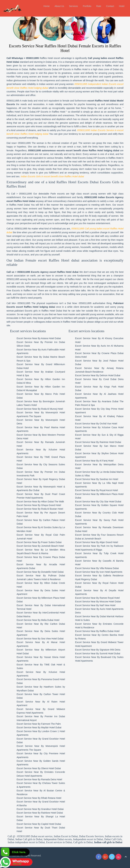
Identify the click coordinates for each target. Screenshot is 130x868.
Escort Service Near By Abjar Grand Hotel (97, 542)
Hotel (122, 6)
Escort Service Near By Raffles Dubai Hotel (97, 631)
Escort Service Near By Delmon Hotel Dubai (98, 375)
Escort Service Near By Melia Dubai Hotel (38, 620)
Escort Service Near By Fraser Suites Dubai (39, 542)
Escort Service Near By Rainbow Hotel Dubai (40, 813)
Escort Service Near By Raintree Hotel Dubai (98, 442)
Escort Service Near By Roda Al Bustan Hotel (40, 509)
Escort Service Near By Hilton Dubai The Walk (40, 502)
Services (73, 6)
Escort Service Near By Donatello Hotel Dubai (40, 572)
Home (46, 6)
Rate (99, 6)
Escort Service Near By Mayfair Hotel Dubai (39, 727)
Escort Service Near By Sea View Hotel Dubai (40, 639)
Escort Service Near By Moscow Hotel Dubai (98, 602)
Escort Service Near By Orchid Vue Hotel (96, 424)
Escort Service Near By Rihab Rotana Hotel (39, 798)
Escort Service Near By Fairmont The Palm (39, 724)
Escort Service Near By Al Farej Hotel (94, 461)
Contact (110, 6)
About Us (59, 6)
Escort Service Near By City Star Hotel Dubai (98, 502)
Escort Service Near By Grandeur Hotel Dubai (40, 809)
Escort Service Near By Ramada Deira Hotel (39, 779)
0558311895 (32, 58)
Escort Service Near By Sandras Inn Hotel (97, 479)
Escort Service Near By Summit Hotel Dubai (98, 653)
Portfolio (87, 6)
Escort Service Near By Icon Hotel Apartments (99, 572)
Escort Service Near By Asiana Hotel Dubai (39, 338)
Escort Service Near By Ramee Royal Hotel (97, 598)
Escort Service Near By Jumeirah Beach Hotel (40, 546)
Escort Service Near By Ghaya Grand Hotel (39, 505)
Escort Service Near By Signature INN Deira (98, 650)
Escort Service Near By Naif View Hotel (95, 605)
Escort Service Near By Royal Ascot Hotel (96, 490)
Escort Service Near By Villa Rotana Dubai (97, 568)
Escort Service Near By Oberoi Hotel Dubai (39, 768)
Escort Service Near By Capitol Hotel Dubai (39, 824)
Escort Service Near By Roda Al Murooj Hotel (40, 409)
